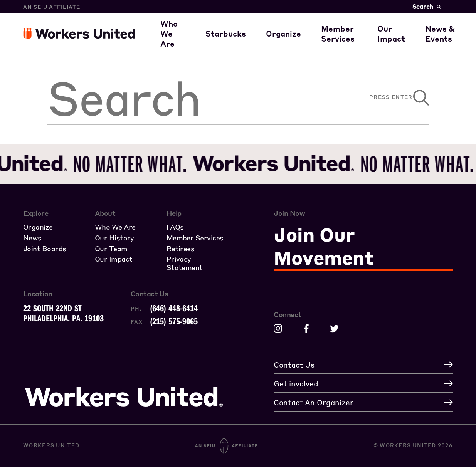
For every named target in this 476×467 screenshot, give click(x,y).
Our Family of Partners (212, 42)
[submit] (418, 98)
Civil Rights (407, 19)
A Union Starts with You (320, 19)
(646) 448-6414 (174, 308)
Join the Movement (310, 42)
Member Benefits (362, 19)
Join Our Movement (324, 246)
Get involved (409, 42)
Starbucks (233, 42)
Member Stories (359, 42)
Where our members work (217, 19)
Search (427, 6)
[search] (188, 98)
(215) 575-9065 (174, 321)
